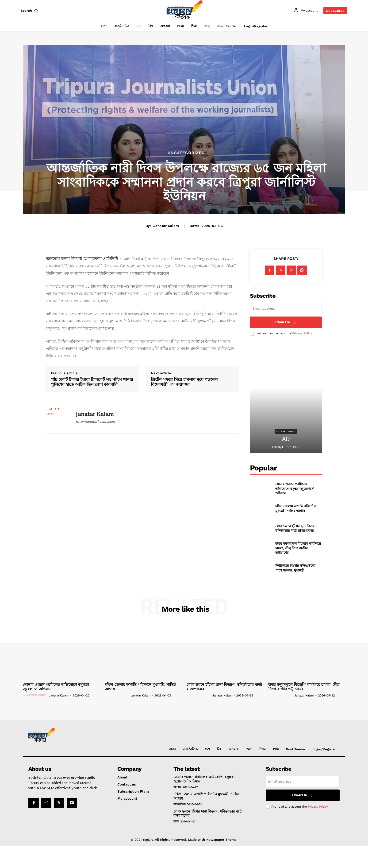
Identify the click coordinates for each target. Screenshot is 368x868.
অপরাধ (177, 787)
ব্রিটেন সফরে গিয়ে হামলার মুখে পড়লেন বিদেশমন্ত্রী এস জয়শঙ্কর (184, 382)
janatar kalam (166, 226)
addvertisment (286, 432)
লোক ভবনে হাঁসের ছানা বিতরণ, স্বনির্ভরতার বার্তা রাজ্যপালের (296, 528)
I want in (286, 322)
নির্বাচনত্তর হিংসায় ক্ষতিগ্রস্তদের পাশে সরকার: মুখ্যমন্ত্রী (295, 568)
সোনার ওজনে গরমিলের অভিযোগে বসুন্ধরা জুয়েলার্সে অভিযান (294, 489)
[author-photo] (35, 695)
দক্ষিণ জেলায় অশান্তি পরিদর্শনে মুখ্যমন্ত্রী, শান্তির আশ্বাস (295, 508)
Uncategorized (186, 153)
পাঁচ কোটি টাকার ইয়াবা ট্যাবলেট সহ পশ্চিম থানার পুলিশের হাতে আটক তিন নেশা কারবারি (92, 382)
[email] (286, 309)
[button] (30, 11)
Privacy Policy (302, 333)
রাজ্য (176, 821)
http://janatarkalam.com (95, 422)
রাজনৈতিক (179, 804)
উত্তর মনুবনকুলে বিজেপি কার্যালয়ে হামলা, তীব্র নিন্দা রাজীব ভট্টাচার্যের (298, 548)
